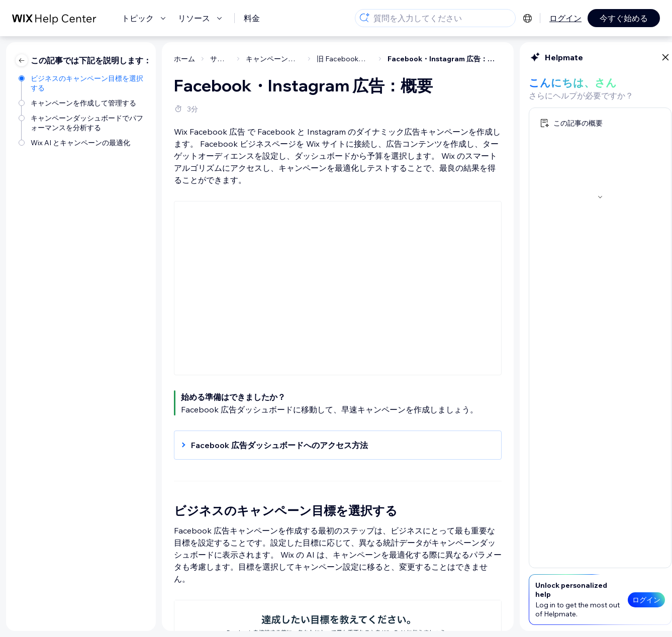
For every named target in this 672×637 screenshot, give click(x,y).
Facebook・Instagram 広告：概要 (360, 59)
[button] (248, 445)
